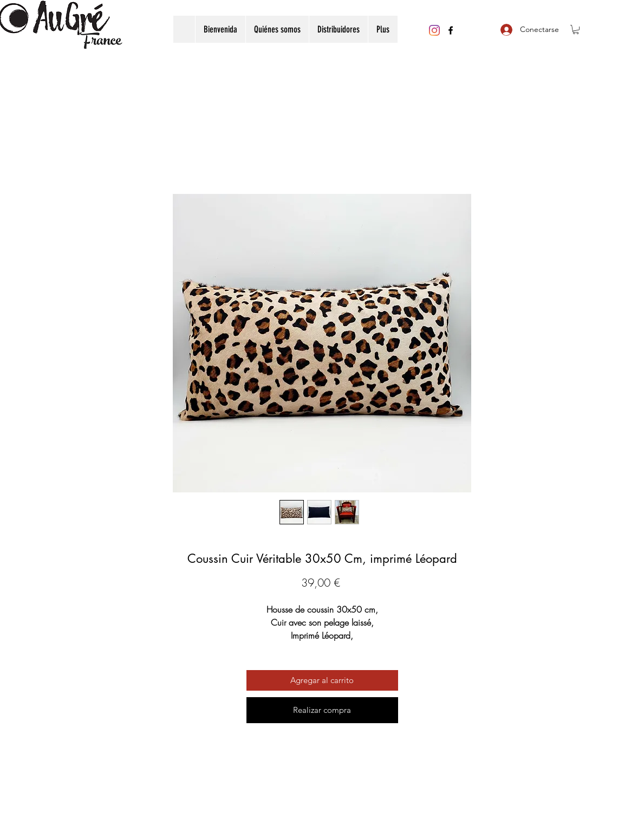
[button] (576, 30)
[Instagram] (434, 30)
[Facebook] (451, 30)
